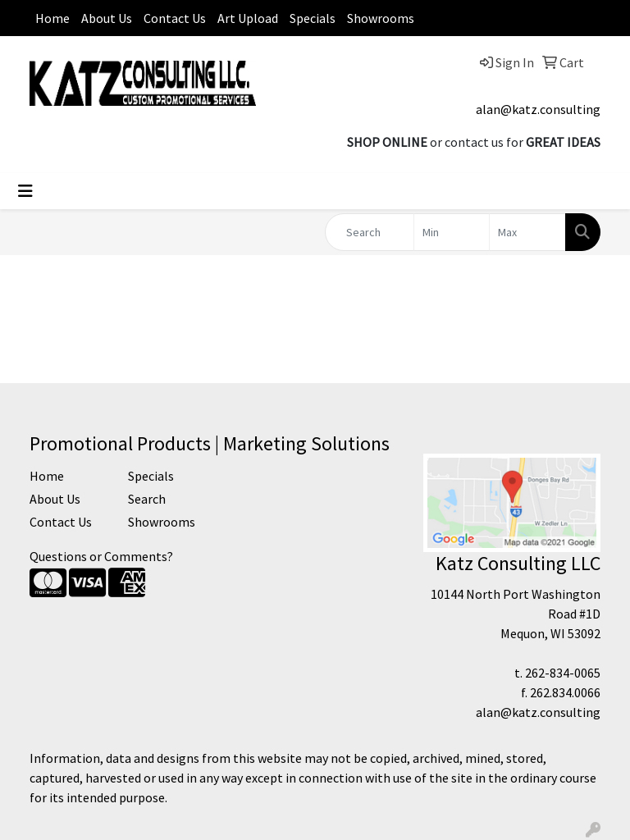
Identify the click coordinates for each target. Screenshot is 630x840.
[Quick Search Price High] (527, 232)
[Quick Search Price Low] (452, 232)
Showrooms (381, 18)
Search (147, 499)
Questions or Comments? (101, 556)
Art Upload (248, 18)
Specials (313, 18)
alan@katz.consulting (538, 109)
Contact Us (175, 18)
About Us (107, 18)
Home (52, 18)
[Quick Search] (370, 232)
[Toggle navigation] (25, 191)
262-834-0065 (563, 673)
